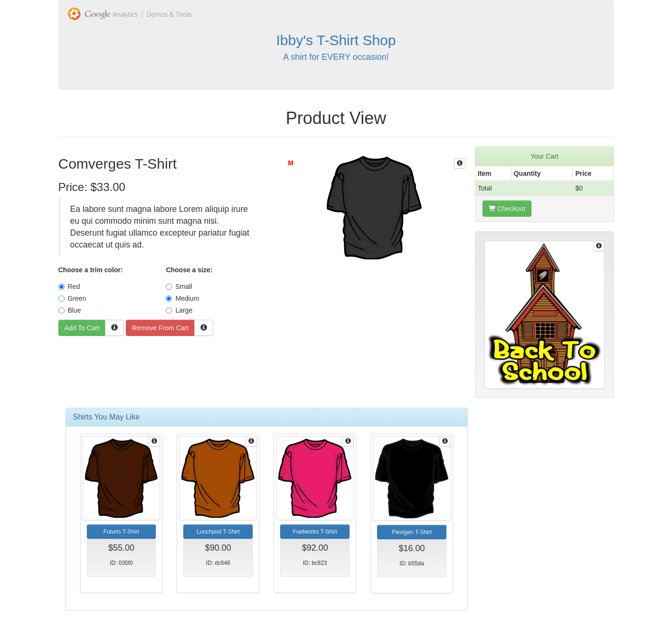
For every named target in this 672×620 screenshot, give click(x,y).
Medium (182, 298)
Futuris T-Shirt (121, 532)
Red (69, 286)
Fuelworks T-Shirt (315, 532)
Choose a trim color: (91, 270)
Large (179, 310)
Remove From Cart (160, 328)
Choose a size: (189, 270)
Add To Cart (82, 328)
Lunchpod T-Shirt (218, 532)
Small (179, 286)
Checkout (507, 209)
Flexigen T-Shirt (412, 532)
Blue (70, 310)
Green (72, 298)
